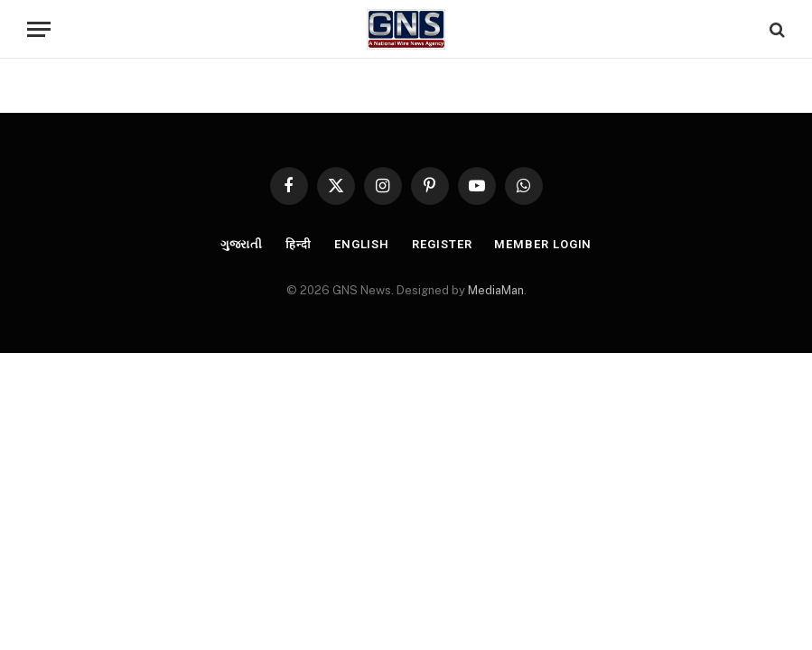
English (362, 244)
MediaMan (496, 290)
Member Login (543, 244)
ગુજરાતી (242, 244)
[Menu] (39, 29)
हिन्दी (299, 244)
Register (442, 244)
